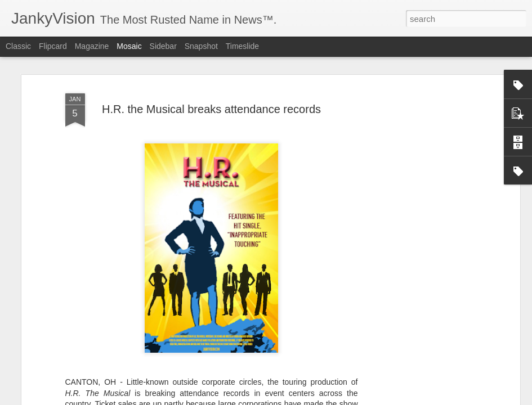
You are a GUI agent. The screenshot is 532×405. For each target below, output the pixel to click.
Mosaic (129, 46)
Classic (18, 46)
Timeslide (242, 46)
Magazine (92, 46)
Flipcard (53, 46)
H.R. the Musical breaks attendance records (211, 109)
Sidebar (163, 46)
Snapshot (201, 46)
